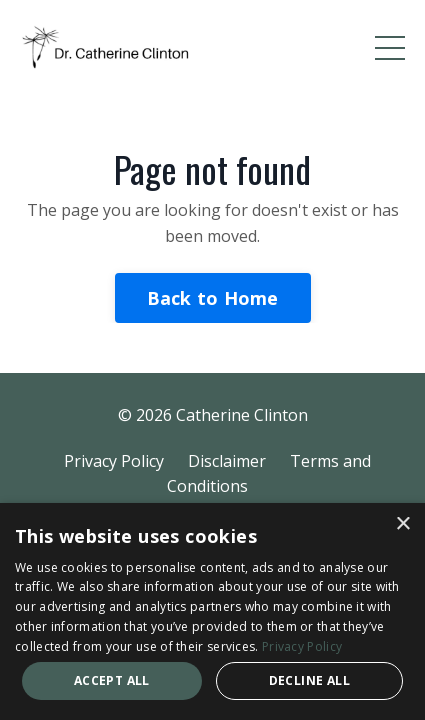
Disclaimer (227, 461)
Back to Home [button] (213, 298)
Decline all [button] (309, 680)
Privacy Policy (114, 461)
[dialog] (212, 611)
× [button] (402, 524)
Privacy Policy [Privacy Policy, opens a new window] (302, 646)
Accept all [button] (112, 680)
